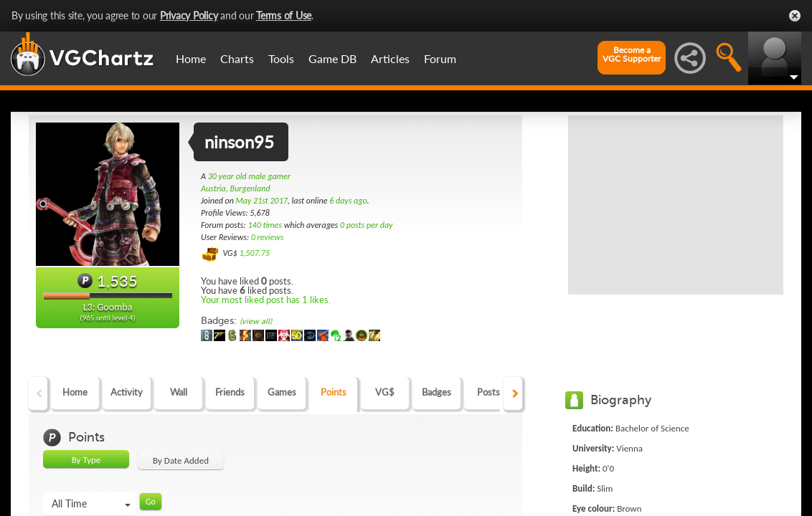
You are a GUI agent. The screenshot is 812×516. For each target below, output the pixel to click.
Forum (440, 58)
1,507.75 (254, 253)
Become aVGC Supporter (632, 54)
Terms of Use (284, 15)
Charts (237, 58)
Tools (281, 58)
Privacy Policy (189, 15)
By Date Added (181, 460)
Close (795, 16)
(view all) (256, 321)
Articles (390, 58)
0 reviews (268, 237)
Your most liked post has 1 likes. (266, 300)
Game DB (332, 58)
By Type (86, 460)
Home (191, 58)
